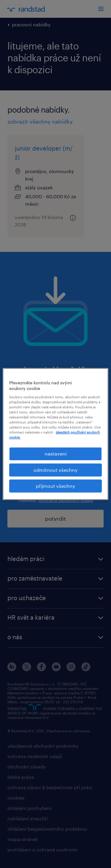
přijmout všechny (55, 486)
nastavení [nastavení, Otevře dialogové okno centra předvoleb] (56, 454)
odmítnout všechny (55, 470)
